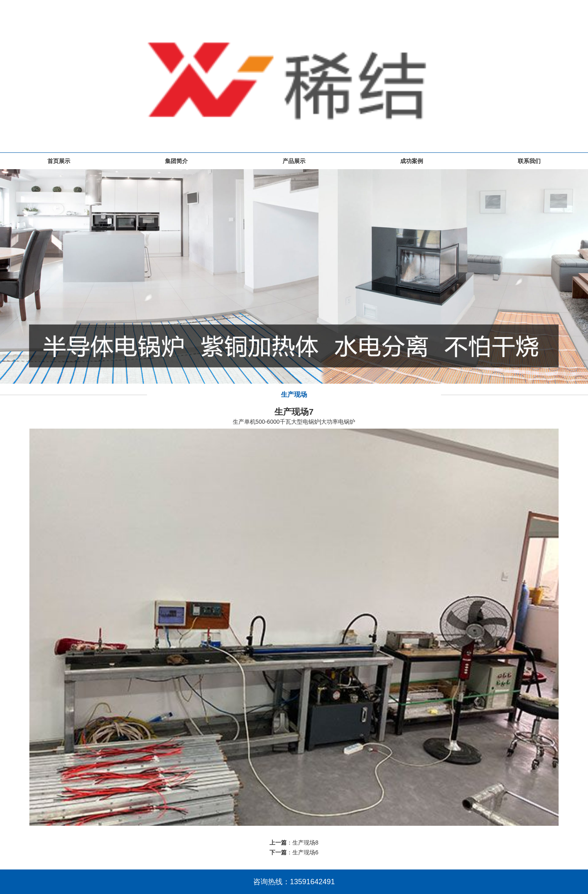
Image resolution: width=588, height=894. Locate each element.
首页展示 (59, 161)
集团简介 (176, 161)
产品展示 (294, 161)
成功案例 (412, 161)
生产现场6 (305, 852)
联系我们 (529, 161)
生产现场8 (305, 843)
